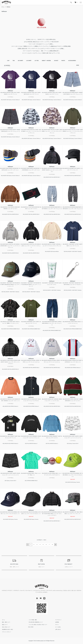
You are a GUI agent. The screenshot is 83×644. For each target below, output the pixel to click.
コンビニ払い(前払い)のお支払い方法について (37, 624)
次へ (55, 545)
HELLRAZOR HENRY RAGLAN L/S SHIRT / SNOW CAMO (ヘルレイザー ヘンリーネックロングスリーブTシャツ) (31, 131)
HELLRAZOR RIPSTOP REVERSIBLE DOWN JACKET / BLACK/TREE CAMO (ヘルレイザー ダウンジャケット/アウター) (52, 514)
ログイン (57, 624)
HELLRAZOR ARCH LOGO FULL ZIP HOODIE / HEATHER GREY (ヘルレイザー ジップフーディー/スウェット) (10, 246)
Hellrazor (9, 7)
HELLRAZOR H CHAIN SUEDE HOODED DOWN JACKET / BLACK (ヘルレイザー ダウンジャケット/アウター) (10, 362)
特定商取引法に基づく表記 (7, 629)
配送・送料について (6, 622)
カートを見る (57, 627)
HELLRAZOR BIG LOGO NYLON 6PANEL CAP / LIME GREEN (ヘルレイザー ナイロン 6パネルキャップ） (73, 475)
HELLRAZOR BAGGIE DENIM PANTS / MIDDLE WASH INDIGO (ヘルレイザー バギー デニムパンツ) (52, 323)
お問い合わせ (57, 629)
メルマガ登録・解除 (32, 620)
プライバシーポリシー (6, 632)
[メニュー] (81, 2)
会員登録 (57, 622)
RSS (29, 627)
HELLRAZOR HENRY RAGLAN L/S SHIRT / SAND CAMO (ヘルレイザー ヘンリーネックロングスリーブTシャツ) (52, 131)
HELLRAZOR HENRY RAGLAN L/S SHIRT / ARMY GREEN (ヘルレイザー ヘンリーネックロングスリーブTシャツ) (73, 131)
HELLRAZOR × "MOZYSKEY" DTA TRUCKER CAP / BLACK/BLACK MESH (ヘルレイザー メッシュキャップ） (31, 285)
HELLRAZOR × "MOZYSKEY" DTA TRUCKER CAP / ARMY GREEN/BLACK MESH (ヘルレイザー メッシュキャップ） (10, 285)
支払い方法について (6, 627)
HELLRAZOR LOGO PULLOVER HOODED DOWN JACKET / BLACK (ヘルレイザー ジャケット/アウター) (52, 170)
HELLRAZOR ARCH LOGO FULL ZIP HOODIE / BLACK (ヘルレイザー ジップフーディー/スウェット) (31, 246)
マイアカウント (58, 620)
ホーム (3, 7)
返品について (4, 624)
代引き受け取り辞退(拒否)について (35, 622)
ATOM (32, 627)
